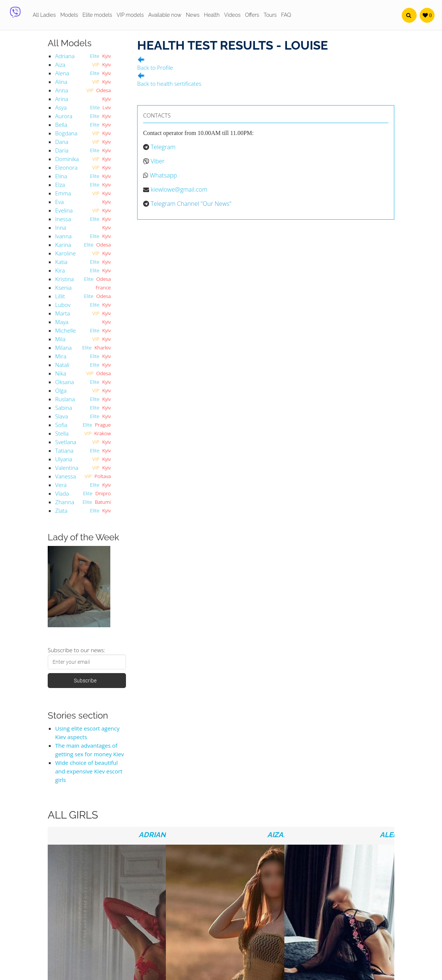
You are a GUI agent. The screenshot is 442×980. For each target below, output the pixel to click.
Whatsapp (163, 175)
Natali (62, 365)
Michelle (66, 330)
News (193, 15)
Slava (61, 416)
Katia (61, 262)
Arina (62, 99)
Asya (61, 107)
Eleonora (66, 167)
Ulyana (64, 459)
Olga (61, 390)
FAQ (286, 15)
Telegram (163, 147)
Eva (59, 202)
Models (69, 15)
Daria (62, 150)
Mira (61, 356)
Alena (62, 73)
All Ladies (44, 15)
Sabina (64, 408)
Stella (62, 433)
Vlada (62, 493)
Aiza (60, 65)
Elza (60, 185)
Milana (63, 348)
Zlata (61, 511)
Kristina (64, 279)
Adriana (65, 56)
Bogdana (66, 133)
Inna (61, 227)
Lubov (63, 305)
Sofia (61, 425)
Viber (157, 161)
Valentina (67, 468)
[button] (409, 15)
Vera (61, 485)
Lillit (60, 296)
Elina (61, 176)
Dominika (67, 159)
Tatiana (64, 450)
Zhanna (65, 502)
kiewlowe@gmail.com (179, 189)
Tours (270, 15)
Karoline (65, 253)
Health (212, 15)
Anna (62, 90)
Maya (62, 322)
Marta (63, 313)
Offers (252, 15)
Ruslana (65, 399)
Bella (61, 125)
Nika (61, 373)
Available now (165, 15)
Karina (63, 245)
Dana (62, 142)
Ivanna (63, 236)
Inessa (63, 219)
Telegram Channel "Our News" (191, 204)
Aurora (64, 116)
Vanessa (66, 476)
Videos (232, 15)
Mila (60, 339)
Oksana (64, 382)
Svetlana (66, 442)
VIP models (130, 15)
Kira (60, 270)
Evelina (64, 210)
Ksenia (63, 288)
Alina (61, 82)
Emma (63, 193)
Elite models (97, 15)
